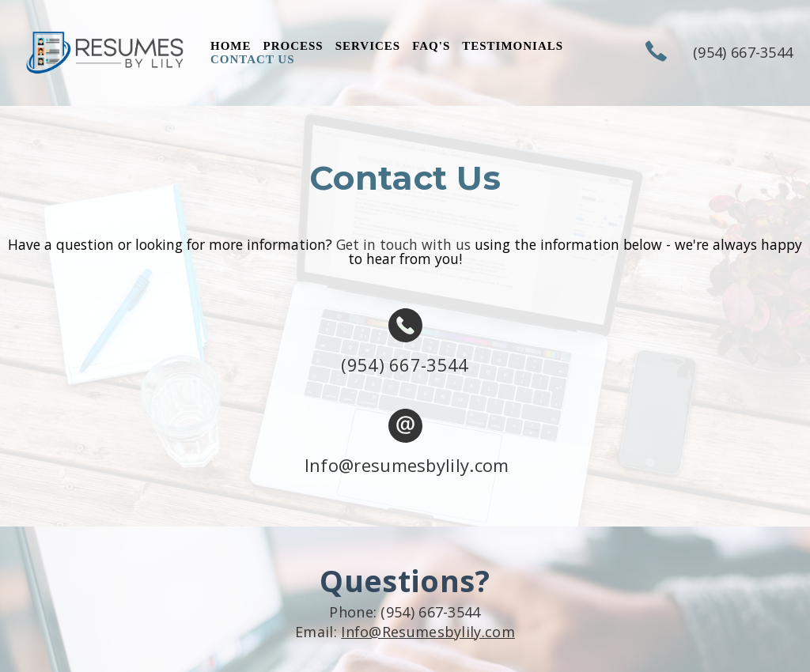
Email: (405, 632)
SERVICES (368, 46)
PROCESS (293, 46)
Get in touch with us (403, 244)
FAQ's (431, 46)
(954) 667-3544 (405, 364)
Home (231, 46)
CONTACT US (253, 59)
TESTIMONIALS (513, 46)
